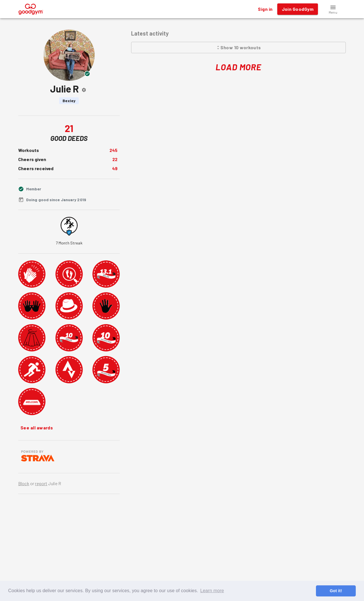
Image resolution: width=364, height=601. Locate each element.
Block (24, 483)
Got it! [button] (336, 591)
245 (113, 150)
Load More (238, 67)
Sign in (265, 9)
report (41, 483)
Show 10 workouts (238, 48)
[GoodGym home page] (31, 8)
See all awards (37, 428)
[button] (333, 9)
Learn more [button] (212, 591)
